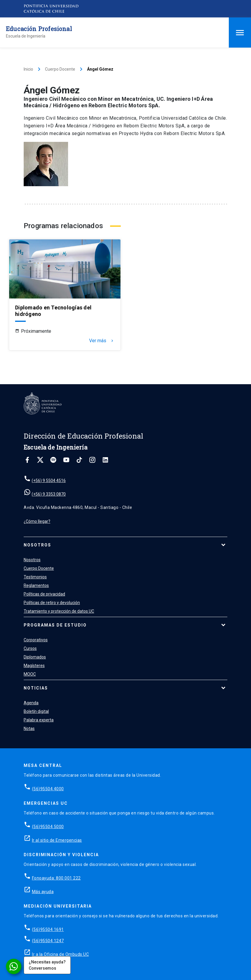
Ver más (102, 341)
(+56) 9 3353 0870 (49, 494)
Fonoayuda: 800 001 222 (56, 878)
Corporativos (36, 640)
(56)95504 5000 (48, 827)
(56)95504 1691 (48, 929)
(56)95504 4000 (48, 789)
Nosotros (37, 545)
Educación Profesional (39, 29)
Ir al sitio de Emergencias (57, 840)
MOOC (30, 674)
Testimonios (35, 577)
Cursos (30, 648)
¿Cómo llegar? (37, 521)
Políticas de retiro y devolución (52, 603)
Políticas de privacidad (44, 594)
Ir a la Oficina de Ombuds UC (60, 954)
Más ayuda (43, 892)
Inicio (28, 69)
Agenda (31, 703)
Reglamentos (36, 585)
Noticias (36, 688)
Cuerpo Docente (60, 69)
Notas (29, 728)
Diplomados (35, 657)
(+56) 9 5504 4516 (49, 481)
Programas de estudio (55, 625)
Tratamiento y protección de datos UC (59, 611)
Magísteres (34, 666)
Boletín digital (36, 711)
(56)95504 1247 (48, 941)
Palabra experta (39, 720)
